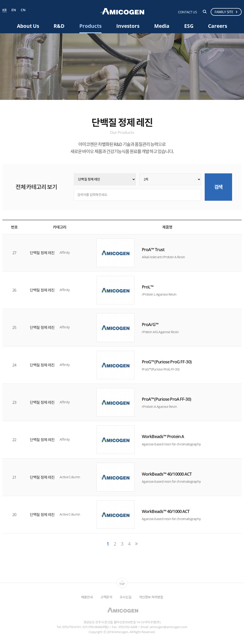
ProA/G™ (150, 324)
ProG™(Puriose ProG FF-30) (167, 362)
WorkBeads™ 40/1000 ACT (166, 511)
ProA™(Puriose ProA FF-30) (166, 399)
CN (23, 10)
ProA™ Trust (153, 249)
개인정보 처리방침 (151, 597)
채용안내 (87, 597)
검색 (205, 12)
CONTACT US (187, 12)
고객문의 (106, 597)
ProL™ (148, 287)
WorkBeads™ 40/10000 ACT (167, 474)
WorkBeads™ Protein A (163, 437)
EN (14, 10)
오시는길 (125, 597)
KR (5, 10)
